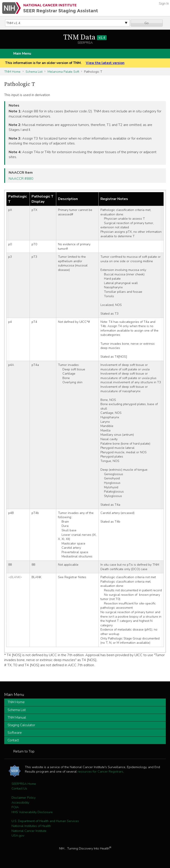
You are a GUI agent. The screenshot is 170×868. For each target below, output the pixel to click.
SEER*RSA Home (24, 784)
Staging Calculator (21, 725)
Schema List (34, 72)
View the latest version (105, 63)
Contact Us (19, 788)
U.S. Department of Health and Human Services (45, 821)
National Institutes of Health (31, 826)
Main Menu (22, 54)
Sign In (164, 4)
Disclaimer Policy (24, 798)
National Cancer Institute (29, 831)
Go (147, 23)
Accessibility (20, 802)
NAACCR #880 (21, 179)
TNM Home (12, 72)
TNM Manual (17, 717)
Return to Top (24, 751)
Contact (13, 740)
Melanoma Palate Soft (63, 72)
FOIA (15, 807)
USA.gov (18, 835)
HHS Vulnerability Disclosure (32, 812)
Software (15, 733)
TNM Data (85, 37)
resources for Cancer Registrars (100, 771)
